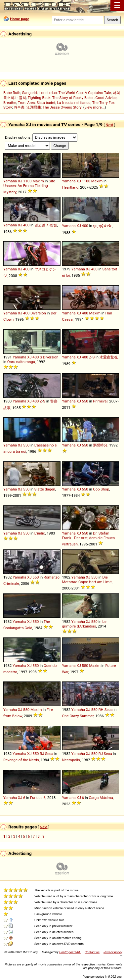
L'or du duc (48, 93)
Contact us (92, 952)
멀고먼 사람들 (46, 225)
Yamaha (10, 181)
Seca (109, 710)
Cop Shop (101, 489)
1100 (27, 181)
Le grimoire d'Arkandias (84, 624)
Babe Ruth (12, 93)
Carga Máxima (101, 798)
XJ (20, 181)
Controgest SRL (70, 952)
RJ (42, 754)
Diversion (38, 313)
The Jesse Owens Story (62, 107)
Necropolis (71, 760)
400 (26, 225)
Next (109, 124)
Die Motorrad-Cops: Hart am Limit (87, 580)
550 (85, 401)
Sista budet (46, 103)
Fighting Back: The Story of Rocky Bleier (61, 98)
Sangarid (30, 93)
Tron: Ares (26, 103)
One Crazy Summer (78, 716)
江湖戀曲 (34, 107)
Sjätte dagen (45, 489)
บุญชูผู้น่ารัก (103, 226)
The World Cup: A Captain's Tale (85, 93)
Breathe (10, 103)
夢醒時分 (100, 445)
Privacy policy (113, 952)
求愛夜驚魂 (109, 357)
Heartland (70, 187)
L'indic (40, 533)
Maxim (38, 181)
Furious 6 (38, 798)
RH (101, 710)
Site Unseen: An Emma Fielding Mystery (29, 187)
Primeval (100, 401)
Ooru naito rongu (21, 362)
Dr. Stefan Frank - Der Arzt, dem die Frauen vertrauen (89, 539)
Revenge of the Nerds (21, 760)
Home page (20, 19)
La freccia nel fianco (74, 103)
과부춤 (19, 107)
